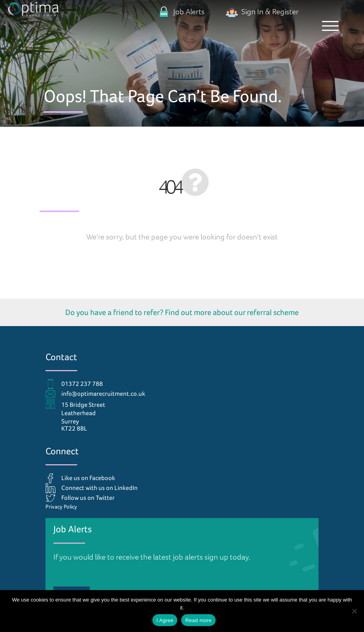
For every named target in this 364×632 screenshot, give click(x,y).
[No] (354, 611)
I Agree (165, 620)
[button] (330, 26)
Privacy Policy (61, 507)
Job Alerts (181, 12)
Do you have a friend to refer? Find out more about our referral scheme (182, 312)
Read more (198, 620)
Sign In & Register (262, 12)
